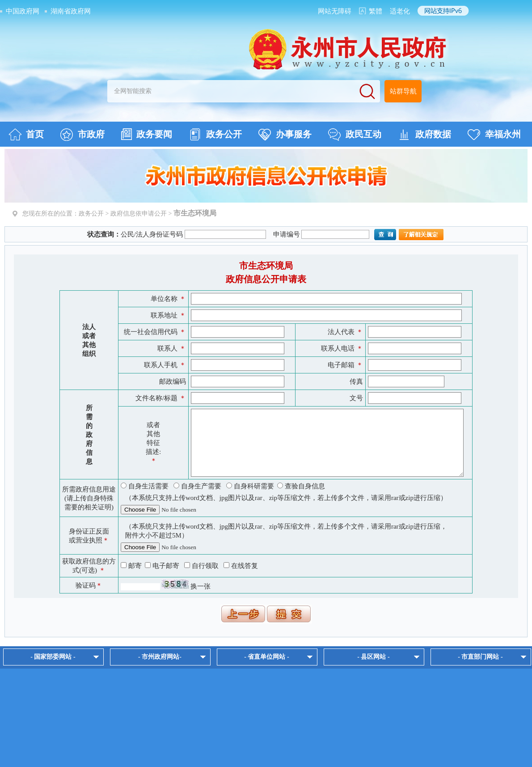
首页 (26, 135)
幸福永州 (494, 135)
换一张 (201, 586)
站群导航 (403, 91)
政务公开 (215, 135)
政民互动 (355, 135)
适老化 (400, 11)
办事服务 (285, 135)
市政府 (82, 135)
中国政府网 (23, 11)
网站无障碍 (335, 11)
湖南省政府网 (71, 11)
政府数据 (424, 135)
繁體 (376, 11)
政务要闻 (147, 134)
